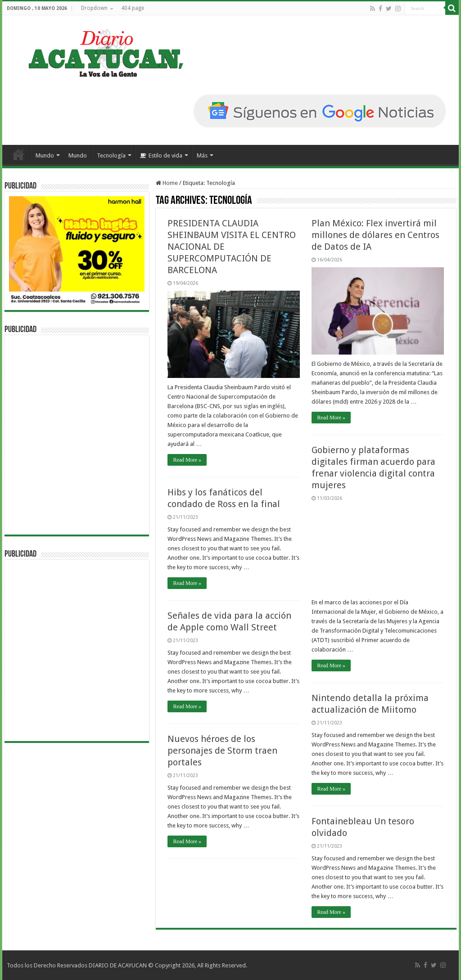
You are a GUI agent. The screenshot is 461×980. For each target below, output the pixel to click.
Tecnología (111, 155)
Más (202, 155)
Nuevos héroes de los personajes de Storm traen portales (222, 751)
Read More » (187, 460)
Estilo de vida (161, 155)
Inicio (18, 154)
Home (167, 183)
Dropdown (94, 8)
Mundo (45, 155)
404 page (133, 8)
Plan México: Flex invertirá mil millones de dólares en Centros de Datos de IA (375, 235)
